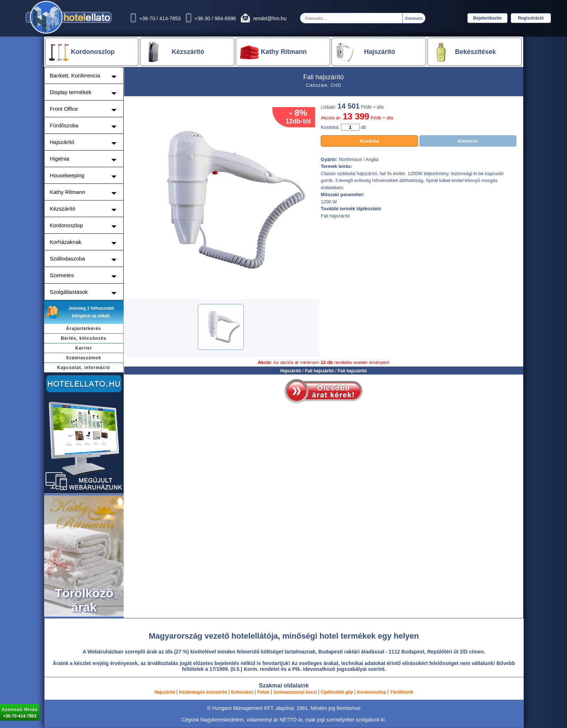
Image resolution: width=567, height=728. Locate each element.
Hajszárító (291, 371)
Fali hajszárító (319, 371)
